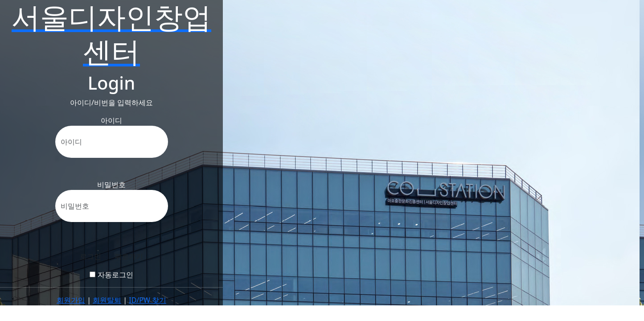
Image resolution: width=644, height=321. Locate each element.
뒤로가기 (129, 256)
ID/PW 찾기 (148, 300)
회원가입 (71, 300)
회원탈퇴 (107, 300)
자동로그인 (111, 275)
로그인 (90, 256)
